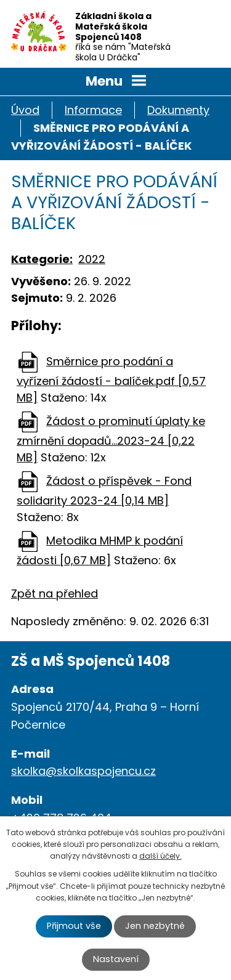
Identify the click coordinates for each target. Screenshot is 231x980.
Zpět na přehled (55, 593)
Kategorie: (42, 259)
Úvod (25, 110)
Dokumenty (178, 110)
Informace (93, 110)
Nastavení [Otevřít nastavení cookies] (116, 959)
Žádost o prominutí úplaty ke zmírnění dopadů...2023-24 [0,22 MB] (111, 439)
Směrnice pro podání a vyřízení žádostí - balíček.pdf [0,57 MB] (111, 379)
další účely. (160, 856)
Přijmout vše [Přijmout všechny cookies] (74, 926)
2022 (92, 259)
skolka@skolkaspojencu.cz (83, 771)
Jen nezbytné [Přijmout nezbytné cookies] (155, 926)
